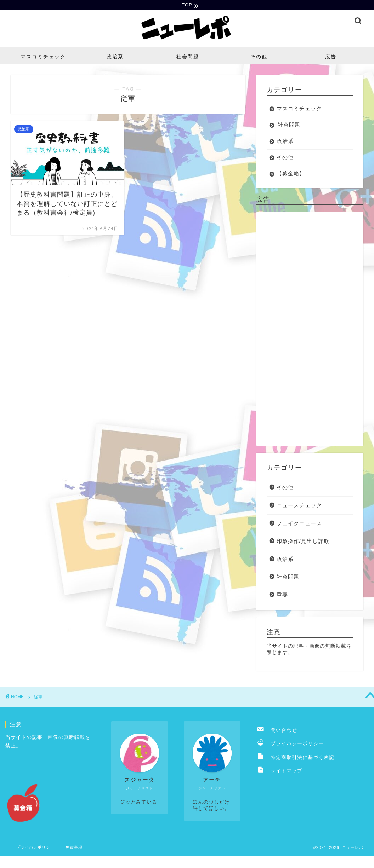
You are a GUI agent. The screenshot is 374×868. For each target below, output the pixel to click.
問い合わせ (277, 731)
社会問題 (188, 58)
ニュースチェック (299, 506)
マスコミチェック (43, 58)
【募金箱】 (291, 175)
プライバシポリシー (35, 848)
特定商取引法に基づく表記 (296, 758)
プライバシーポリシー (291, 744)
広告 (331, 58)
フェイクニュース (299, 524)
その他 (259, 58)
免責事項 (74, 848)
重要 (282, 595)
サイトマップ (280, 772)
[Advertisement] (308, 330)
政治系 (115, 58)
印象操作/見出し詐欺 (303, 542)
